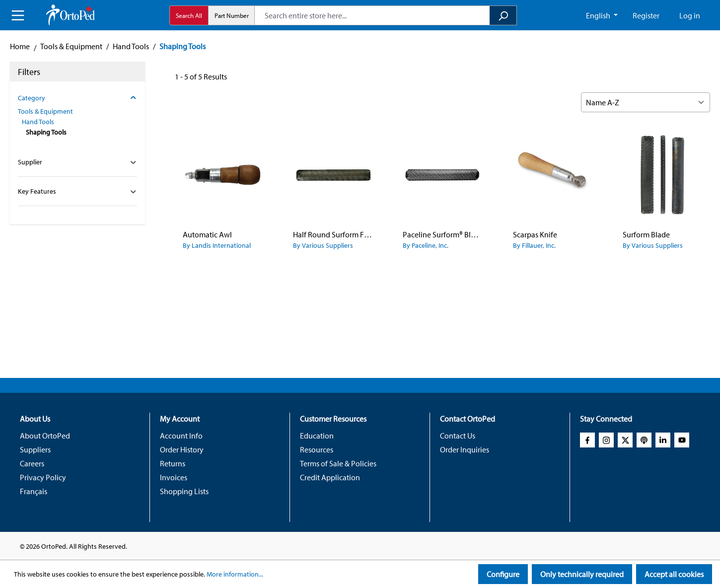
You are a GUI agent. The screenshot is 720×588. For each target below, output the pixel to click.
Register (646, 15)
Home (20, 46)
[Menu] (18, 15)
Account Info (181, 436)
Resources (317, 449)
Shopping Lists (184, 491)
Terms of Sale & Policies (338, 463)
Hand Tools (38, 122)
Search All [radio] (189, 15)
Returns (173, 463)
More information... (235, 574)
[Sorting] (646, 102)
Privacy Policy (43, 477)
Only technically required (582, 574)
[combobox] (372, 15)
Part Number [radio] (232, 15)
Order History (182, 449)
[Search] (503, 15)
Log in (690, 15)
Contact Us (458, 436)
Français (34, 491)
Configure (503, 574)
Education (317, 436)
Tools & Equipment (45, 111)
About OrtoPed (45, 436)
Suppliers (35, 449)
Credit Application (330, 477)
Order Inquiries (465, 449)
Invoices (174, 477)
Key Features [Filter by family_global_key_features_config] (77, 191)
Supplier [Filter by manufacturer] (77, 162)
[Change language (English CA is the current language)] (602, 15)
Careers (32, 463)
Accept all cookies (674, 574)
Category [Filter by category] (77, 98)
